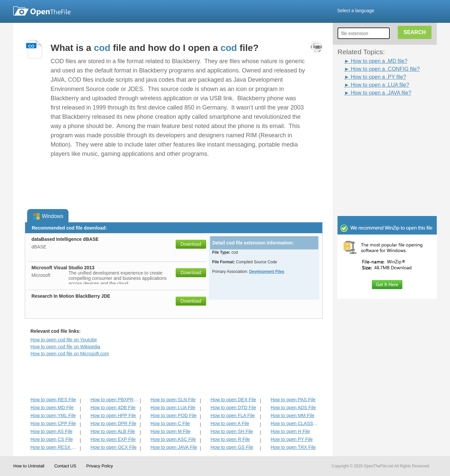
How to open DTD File (233, 408)
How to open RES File (53, 400)
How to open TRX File (293, 447)
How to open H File (290, 431)
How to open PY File (292, 439)
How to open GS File (232, 447)
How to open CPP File (53, 423)
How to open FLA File (233, 415)
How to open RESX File (54, 447)
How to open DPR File (113, 423)
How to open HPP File (113, 415)
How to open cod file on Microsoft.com (70, 354)
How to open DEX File (233, 400)
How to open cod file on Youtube (64, 340)
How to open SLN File (173, 400)
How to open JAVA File (174, 447)
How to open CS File (52, 439)
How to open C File (170, 423)
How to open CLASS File (295, 423)
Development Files (267, 272)
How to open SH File (232, 431)
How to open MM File (292, 415)
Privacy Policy (99, 466)
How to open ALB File (113, 431)
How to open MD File (52, 408)
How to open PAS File (293, 400)
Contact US (65, 466)
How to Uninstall (29, 466)
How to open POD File (174, 415)
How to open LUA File (173, 408)
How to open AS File (51, 431)
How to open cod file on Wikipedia (65, 347)
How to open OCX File (113, 447)
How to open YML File (53, 415)
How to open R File (230, 439)
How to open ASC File (173, 439)
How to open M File (171, 431)
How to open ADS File (293, 408)
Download (191, 244)
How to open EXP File (113, 439)
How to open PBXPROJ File (114, 400)
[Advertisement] (377, 112)
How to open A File (230, 423)
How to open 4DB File (113, 408)
